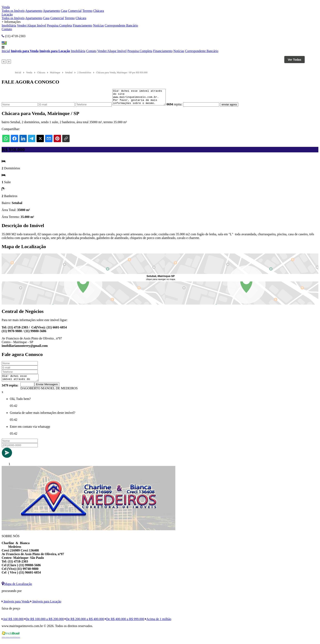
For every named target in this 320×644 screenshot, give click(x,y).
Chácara (99, 11)
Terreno (87, 11)
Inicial (6, 51)
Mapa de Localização (17, 588)
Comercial (75, 11)
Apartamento (34, 11)
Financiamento (83, 25)
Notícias (98, 25)
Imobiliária (9, 25)
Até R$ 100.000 (13, 623)
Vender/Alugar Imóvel (32, 25)
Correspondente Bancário (121, 25)
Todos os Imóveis (13, 11)
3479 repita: (10, 390)
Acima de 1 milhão (158, 623)
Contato (7, 29)
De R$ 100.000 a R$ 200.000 (44, 623)
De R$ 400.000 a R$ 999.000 (125, 623)
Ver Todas (294, 60)
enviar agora (235, 108)
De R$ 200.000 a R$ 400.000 (84, 623)
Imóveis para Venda (25, 51)
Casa (64, 11)
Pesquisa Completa (59, 25)
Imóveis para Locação (55, 51)
